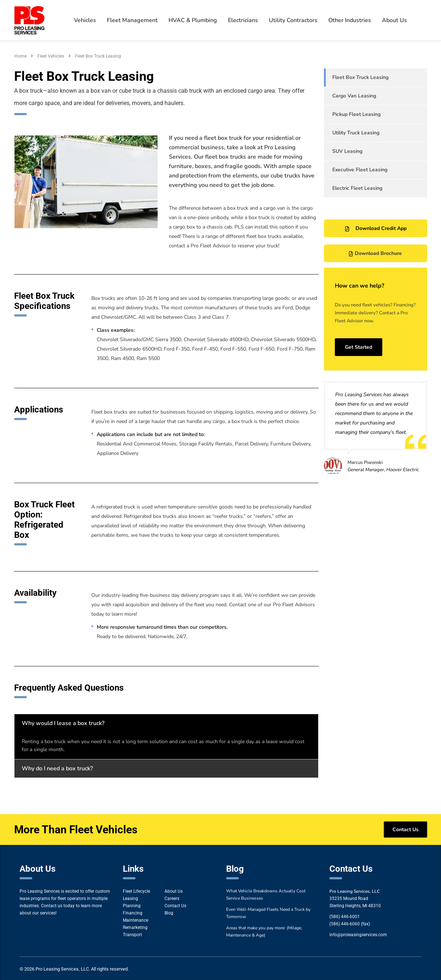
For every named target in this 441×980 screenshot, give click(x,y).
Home (20, 56)
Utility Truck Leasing (356, 133)
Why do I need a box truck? (57, 768)
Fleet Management (132, 20)
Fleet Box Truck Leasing (360, 77)
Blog (169, 913)
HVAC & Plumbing (193, 20)
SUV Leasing (347, 151)
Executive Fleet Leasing (360, 170)
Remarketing (135, 927)
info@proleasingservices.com (358, 935)
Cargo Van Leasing (354, 96)
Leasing (130, 899)
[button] (166, 723)
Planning (132, 906)
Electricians (243, 20)
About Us (394, 20)
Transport (132, 935)
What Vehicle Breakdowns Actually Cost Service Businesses (266, 895)
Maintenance (136, 920)
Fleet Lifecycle (136, 891)
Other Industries (350, 20)
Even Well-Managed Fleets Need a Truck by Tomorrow (268, 913)
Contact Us (175, 906)
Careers (172, 899)
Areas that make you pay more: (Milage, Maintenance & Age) (264, 931)
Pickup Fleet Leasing (356, 114)
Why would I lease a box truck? (63, 723)
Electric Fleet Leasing (357, 188)
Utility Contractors (293, 20)
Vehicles (85, 20)
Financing (133, 913)
